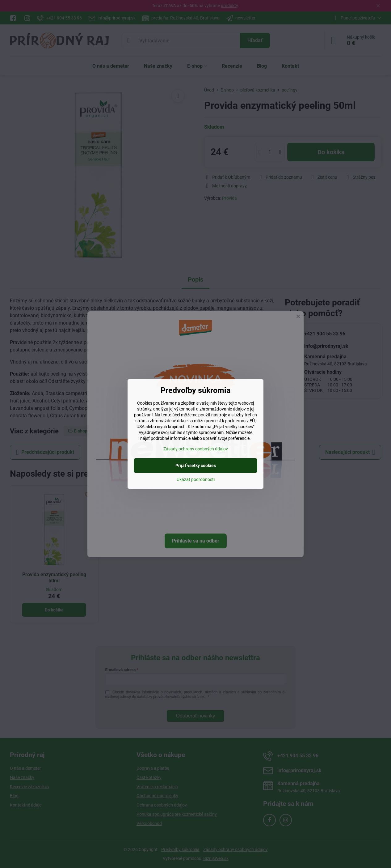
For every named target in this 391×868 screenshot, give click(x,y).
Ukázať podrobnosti (196, 479)
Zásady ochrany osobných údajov (196, 449)
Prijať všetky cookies (196, 466)
